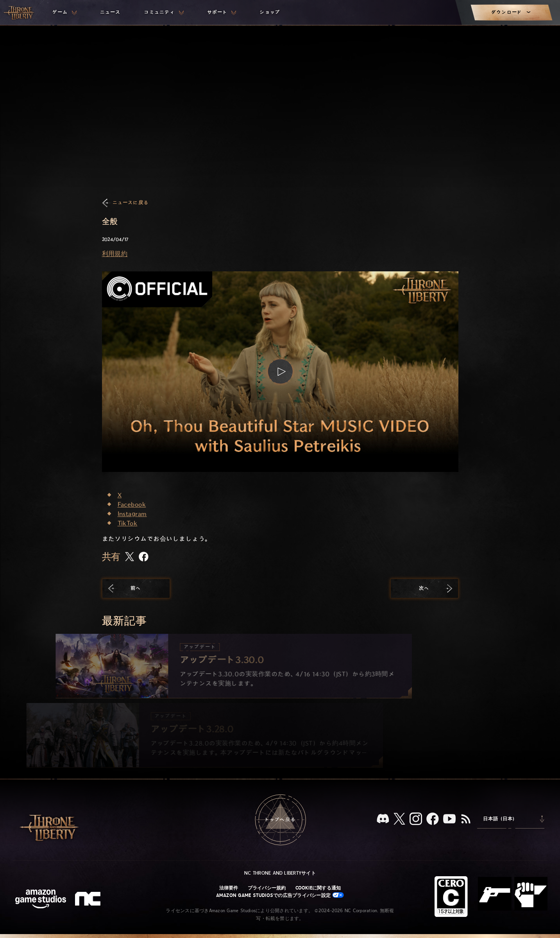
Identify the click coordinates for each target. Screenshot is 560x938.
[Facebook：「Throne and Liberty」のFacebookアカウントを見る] (433, 820)
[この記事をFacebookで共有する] (144, 557)
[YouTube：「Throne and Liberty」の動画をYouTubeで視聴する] (449, 820)
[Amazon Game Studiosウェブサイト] (41, 900)
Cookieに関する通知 (318, 888)
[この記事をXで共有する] (130, 557)
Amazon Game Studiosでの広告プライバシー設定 (280, 895)
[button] (280, 372)
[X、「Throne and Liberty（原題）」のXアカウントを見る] (399, 819)
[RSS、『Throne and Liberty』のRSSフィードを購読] (466, 820)
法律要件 (229, 888)
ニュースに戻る (131, 203)
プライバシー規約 (267, 888)
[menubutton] (64, 13)
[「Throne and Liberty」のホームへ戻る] (20, 13)
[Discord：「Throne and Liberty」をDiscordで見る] (383, 819)
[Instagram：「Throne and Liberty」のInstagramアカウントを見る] (416, 820)
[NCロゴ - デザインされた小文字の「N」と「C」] (89, 900)
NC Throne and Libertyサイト (280, 873)
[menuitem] (64, 13)
